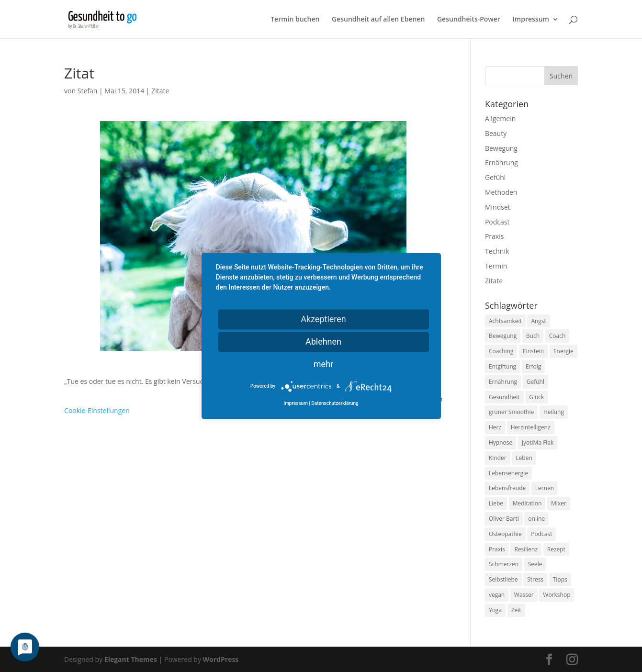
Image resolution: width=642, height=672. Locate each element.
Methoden (501, 192)
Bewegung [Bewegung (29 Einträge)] (503, 336)
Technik (497, 251)
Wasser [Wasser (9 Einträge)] (524, 595)
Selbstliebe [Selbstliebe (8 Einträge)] (503, 579)
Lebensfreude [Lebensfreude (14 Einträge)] (507, 488)
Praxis (494, 236)
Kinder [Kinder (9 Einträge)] (498, 458)
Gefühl (495, 177)
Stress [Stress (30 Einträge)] (535, 579)
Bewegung (501, 148)
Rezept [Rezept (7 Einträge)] (556, 549)
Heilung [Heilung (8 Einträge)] (554, 412)
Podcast (497, 222)
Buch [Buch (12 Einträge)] (533, 336)
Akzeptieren (323, 319)
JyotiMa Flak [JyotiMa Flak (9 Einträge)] (538, 442)
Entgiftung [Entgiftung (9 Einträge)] (502, 366)
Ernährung (501, 162)
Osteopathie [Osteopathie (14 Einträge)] (505, 534)
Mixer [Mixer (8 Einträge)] (559, 503)
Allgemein (500, 118)
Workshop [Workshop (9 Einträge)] (557, 595)
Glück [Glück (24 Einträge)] (536, 397)
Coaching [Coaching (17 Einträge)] (501, 351)
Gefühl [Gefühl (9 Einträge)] (535, 382)
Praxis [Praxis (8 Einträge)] (497, 549)
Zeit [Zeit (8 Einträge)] (516, 610)
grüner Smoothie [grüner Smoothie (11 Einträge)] (511, 412)
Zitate (160, 91)
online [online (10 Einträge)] (536, 519)
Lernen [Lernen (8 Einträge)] (545, 488)
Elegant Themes (131, 659)
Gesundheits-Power (469, 20)
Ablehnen (323, 342)
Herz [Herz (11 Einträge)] (495, 427)
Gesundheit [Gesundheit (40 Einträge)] (504, 397)
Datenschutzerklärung (335, 404)
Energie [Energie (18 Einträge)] (563, 351)
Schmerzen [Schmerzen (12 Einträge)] (504, 564)
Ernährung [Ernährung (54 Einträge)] (503, 382)
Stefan (88, 91)
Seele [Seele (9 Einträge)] (535, 564)
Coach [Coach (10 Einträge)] (558, 336)
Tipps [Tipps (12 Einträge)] (560, 579)
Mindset (498, 207)
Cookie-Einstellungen (97, 410)
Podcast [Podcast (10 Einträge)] (541, 534)
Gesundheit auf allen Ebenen (378, 20)
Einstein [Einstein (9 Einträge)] (533, 351)
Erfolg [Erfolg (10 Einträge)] (533, 366)
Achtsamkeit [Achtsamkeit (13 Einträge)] (505, 321)
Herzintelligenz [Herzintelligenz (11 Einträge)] (531, 427)
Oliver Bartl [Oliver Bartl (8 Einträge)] (504, 519)
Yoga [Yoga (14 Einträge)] (495, 610)
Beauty (496, 133)
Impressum (531, 20)
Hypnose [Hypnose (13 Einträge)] (501, 442)
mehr (323, 364)
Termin (496, 266)
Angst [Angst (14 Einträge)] (538, 321)
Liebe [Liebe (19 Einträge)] (496, 503)
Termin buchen (295, 20)
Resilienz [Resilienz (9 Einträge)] (526, 549)
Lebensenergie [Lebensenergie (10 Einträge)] (508, 473)
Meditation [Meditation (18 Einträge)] (527, 503)
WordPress (221, 659)
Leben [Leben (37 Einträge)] (524, 458)
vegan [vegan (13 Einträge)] (497, 595)
